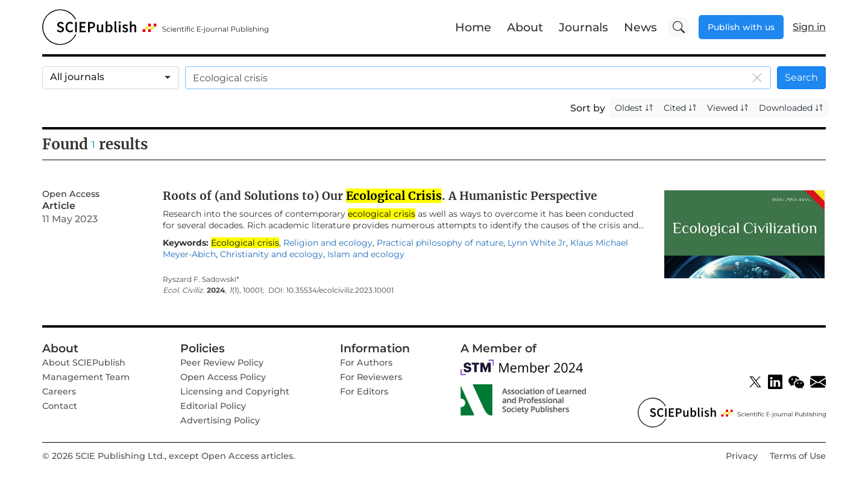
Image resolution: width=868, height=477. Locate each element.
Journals (583, 27)
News (640, 27)
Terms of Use (798, 456)
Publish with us (741, 27)
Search (801, 77)
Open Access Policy (223, 377)
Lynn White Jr (537, 243)
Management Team (86, 377)
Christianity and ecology (272, 254)
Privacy (742, 456)
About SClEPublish (84, 363)
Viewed (728, 108)
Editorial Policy (213, 406)
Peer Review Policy (222, 363)
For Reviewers (371, 377)
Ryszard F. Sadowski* (201, 279)
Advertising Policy (220, 420)
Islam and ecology (366, 254)
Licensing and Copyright (235, 391)
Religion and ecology (328, 243)
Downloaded (791, 108)
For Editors (364, 391)
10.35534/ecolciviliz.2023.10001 (340, 290)
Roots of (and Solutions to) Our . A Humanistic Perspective (380, 196)
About (525, 27)
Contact (60, 406)
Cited (680, 108)
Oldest (634, 108)
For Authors (366, 363)
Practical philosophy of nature (440, 243)
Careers (59, 391)
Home (473, 27)
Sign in (809, 27)
